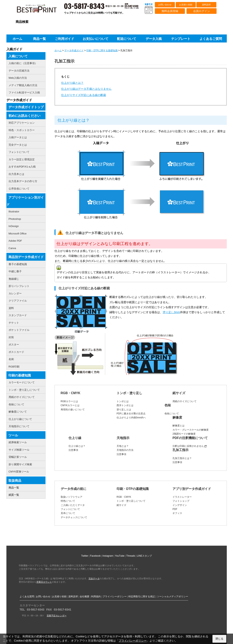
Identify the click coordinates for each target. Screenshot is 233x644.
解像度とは (179, 426)
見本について (68, 513)
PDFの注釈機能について (190, 438)
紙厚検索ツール (18, 442)
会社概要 (85, 597)
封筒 (11, 337)
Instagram (108, 556)
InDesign (14, 226)
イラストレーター (182, 497)
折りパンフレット (19, 286)
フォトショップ (181, 501)
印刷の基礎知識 (20, 375)
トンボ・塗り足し (129, 393)
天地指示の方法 (125, 450)
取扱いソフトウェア (72, 497)
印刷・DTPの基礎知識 (133, 489)
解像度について (18, 412)
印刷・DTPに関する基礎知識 (102, 50)
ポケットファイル (19, 330)
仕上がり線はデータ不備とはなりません (86, 89)
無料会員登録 (170, 11)
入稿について (18, 56)
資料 (11, 308)
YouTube (120, 556)
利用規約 (96, 597)
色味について (172, 414)
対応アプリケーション (22, 123)
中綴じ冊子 (15, 271)
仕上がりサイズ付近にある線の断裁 (84, 95)
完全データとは (18, 145)
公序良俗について (19, 189)
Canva (12, 248)
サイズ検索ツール (19, 450)
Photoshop (15, 219)
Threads (131, 556)
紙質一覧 (14, 495)
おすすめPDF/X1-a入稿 (22, 167)
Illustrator (14, 211)
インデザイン (180, 505)
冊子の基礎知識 (18, 264)
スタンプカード (18, 315)
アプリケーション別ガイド (25, 201)
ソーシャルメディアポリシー (172, 597)
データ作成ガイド (74, 50)
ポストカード (16, 352)
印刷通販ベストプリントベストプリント (40, 10)
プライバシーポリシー (115, 597)
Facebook (95, 556)
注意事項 (73, 450)
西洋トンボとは (125, 405)
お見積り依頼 (186, 5)
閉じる (219, 639)
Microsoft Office (18, 234)
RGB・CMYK (71, 393)
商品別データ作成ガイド (26, 257)
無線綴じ (14, 279)
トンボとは (123, 401)
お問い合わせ (165, 5)
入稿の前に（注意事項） (23, 63)
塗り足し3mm (171, 312)
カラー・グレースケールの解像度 (191, 430)
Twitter (85, 556)
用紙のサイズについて (185, 401)
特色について (68, 501)
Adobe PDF (15, 241)
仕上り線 (75, 438)
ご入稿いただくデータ (73, 505)
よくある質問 (27, 597)
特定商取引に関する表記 (142, 597)
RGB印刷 (14, 367)
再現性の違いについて (73, 410)
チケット (14, 323)
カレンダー (15, 293)
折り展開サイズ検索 (20, 464)
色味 (168, 405)
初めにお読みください (24, 116)
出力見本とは (16, 174)
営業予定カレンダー (57, 616)
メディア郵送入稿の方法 (23, 85)
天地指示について (19, 426)
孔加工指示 (181, 450)
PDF (175, 509)
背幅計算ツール (18, 457)
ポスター (14, 345)
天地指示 (123, 438)
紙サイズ (179, 393)
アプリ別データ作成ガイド (192, 489)
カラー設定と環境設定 (22, 159)
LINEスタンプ (144, 556)
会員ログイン (202, 11)
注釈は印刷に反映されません (188, 446)
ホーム (58, 50)
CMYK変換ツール (19, 472)
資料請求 (206, 5)
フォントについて (70, 509)
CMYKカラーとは (70, 405)
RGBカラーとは (69, 401)
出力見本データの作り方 (23, 181)
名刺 (11, 359)
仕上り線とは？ (77, 446)
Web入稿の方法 (18, 78)
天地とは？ (123, 446)
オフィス (177, 513)
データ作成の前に (74, 489)
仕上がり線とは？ (72, 83)
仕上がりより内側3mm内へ (131, 418)
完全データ (94, 578)
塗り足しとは (124, 410)
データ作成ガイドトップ (26, 107)
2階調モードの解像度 (184, 434)
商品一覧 (14, 488)
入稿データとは (18, 137)
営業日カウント (44, 582)
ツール (13, 435)
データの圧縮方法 (19, 71)
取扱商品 (15, 481)
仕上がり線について (20, 419)
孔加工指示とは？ (182, 458)
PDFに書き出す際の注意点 (131, 414)
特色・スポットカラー (22, 130)
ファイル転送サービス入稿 (24, 92)
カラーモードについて (22, 382)
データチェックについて (74, 517)
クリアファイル (18, 301)
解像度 (177, 417)
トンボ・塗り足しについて (131, 501)
